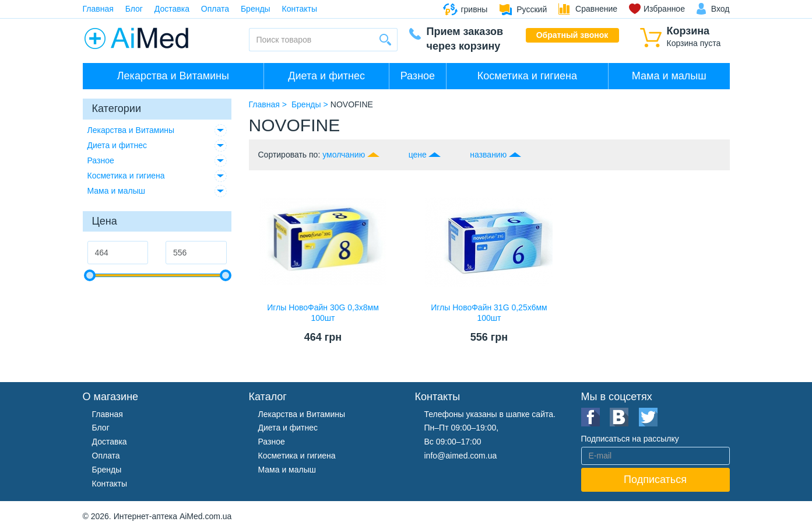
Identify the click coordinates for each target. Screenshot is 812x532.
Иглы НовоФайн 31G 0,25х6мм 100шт (489, 313)
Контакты (300, 9)
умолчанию (344, 155)
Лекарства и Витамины (173, 76)
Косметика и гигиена (527, 76)
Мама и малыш (669, 76)
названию (488, 155)
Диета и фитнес (326, 76)
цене (418, 155)
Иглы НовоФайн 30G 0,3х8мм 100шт (323, 313)
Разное (418, 76)
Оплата (215, 9)
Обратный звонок (572, 35)
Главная (98, 9)
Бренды (256, 9)
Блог (134, 9)
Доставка (172, 9)
